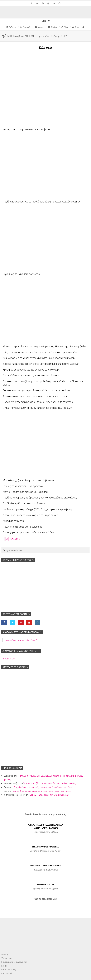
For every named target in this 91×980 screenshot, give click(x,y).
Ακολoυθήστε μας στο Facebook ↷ (22, 632)
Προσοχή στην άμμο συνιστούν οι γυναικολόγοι (29, 532)
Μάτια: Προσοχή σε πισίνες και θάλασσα (25, 492)
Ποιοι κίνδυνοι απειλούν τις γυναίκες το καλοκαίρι (31, 375)
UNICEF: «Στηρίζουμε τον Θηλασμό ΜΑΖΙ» (50, 795)
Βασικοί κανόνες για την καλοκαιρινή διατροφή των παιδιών (36, 390)
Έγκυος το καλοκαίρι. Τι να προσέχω (23, 486)
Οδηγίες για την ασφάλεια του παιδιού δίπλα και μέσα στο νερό (38, 402)
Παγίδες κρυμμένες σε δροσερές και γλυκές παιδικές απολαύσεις (40, 498)
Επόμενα (15, 539)
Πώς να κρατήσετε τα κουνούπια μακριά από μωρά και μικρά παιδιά (40, 352)
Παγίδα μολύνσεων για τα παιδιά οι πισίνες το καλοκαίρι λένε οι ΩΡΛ (41, 202)
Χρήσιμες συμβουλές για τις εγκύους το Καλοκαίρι (31, 370)
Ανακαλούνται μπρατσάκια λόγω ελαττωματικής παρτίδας (35, 396)
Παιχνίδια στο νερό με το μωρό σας (23, 527)
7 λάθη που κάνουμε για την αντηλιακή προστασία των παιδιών (37, 408)
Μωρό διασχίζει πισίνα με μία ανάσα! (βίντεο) (28, 480)
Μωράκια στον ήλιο (14, 521)
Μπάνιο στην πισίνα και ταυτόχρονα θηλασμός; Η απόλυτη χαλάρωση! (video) (45, 346)
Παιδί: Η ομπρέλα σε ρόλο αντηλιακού (24, 503)
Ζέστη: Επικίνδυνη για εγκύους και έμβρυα (26, 129)
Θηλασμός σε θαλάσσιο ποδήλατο (21, 274)
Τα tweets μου (8, 659)
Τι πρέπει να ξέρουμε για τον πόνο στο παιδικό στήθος (50, 783)
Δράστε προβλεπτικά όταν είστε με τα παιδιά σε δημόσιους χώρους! (41, 364)
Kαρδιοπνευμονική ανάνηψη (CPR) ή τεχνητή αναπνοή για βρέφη (38, 509)
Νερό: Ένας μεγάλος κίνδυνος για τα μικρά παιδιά (30, 515)
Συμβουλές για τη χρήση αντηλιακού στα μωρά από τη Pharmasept (39, 358)
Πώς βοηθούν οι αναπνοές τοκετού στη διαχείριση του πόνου (43, 787)
